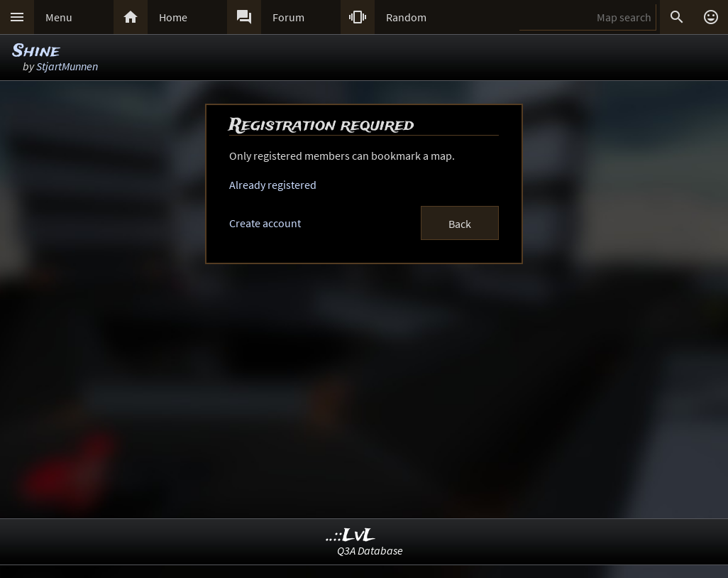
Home (173, 17)
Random (406, 17)
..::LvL (351, 536)
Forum (288, 17)
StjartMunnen (67, 66)
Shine (36, 51)
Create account (265, 223)
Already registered (273, 185)
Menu (59, 17)
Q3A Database (370, 550)
